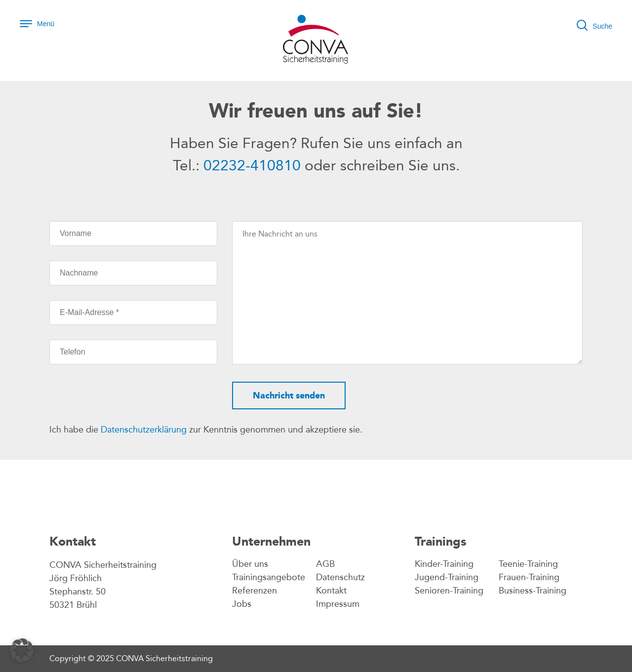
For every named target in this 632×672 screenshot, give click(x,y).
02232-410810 (252, 165)
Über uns (250, 564)
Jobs (242, 604)
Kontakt (331, 591)
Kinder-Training (444, 564)
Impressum (338, 604)
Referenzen (255, 591)
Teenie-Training (528, 564)
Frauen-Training (529, 577)
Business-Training (533, 591)
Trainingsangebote (269, 577)
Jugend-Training (447, 577)
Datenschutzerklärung (144, 430)
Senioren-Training (449, 591)
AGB (325, 564)
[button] (22, 650)
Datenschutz (340, 577)
